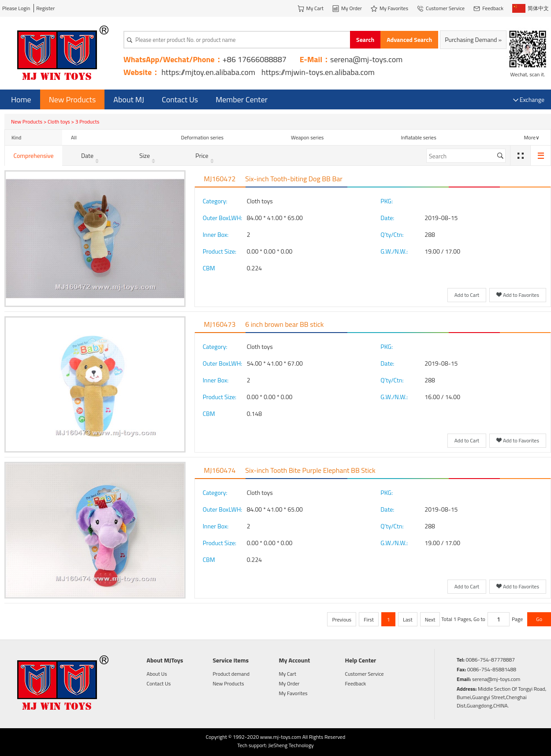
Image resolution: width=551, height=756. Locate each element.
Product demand (231, 674)
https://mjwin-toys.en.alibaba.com (318, 72)
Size (148, 155)
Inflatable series (419, 137)
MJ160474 (220, 470)
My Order (289, 683)
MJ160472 (220, 179)
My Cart (288, 674)
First (369, 619)
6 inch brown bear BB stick (284, 324)
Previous (342, 619)
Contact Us (180, 99)
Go (539, 619)
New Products (73, 99)
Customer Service (365, 674)
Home (21, 99)
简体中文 (531, 8)
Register (45, 8)
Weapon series (307, 137)
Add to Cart (467, 295)
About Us (157, 674)
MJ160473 (220, 324)
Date (91, 155)
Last (408, 619)
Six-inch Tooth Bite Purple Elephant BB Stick (310, 470)
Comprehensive (33, 155)
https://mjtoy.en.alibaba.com (208, 72)
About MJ (129, 99)
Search (365, 39)
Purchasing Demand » (473, 39)
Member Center (242, 99)
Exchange (529, 99)
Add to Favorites (518, 296)
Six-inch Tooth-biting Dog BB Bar (294, 179)
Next (430, 619)
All (74, 137)
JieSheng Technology (291, 745)
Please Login (16, 8)
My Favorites (293, 693)
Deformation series (203, 137)
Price (205, 155)
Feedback (356, 683)
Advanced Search (409, 39)
